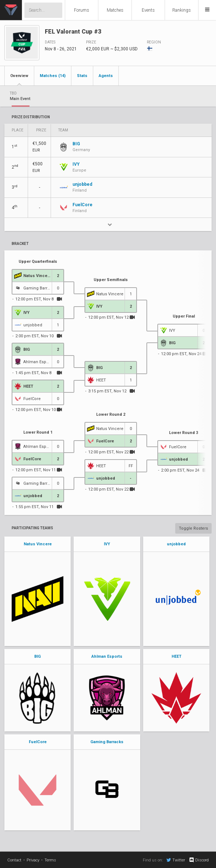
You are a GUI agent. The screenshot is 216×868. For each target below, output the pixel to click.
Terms (50, 860)
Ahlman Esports (107, 656)
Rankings (182, 10)
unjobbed (176, 544)
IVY (107, 544)
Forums (82, 10)
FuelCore (38, 742)
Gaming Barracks (107, 742)
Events (148, 10)
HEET (176, 656)
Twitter (176, 860)
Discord (199, 860)
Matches (115, 10)
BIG (38, 656)
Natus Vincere (38, 544)
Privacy (33, 860)
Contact (14, 860)
